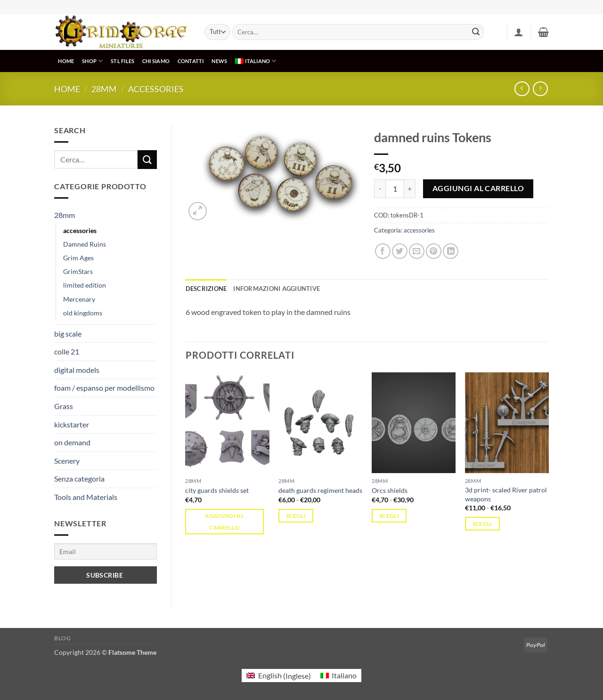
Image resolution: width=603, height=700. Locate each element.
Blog (62, 638)
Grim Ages (78, 258)
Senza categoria (79, 479)
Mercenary (79, 299)
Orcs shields (390, 490)
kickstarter (72, 424)
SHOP (92, 61)
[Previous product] (540, 89)
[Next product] (522, 89)
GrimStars (78, 271)
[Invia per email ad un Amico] (417, 251)
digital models (77, 370)
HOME (66, 61)
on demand (72, 442)
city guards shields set (217, 490)
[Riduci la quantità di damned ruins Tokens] (380, 189)
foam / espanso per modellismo (104, 388)
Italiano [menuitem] (344, 675)
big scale (68, 334)
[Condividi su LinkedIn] (451, 251)
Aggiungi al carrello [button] (224, 522)
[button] (519, 32)
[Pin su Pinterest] (434, 251)
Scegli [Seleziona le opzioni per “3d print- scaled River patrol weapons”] (482, 524)
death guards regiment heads (320, 490)
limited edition (85, 285)
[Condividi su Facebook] (383, 251)
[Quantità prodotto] (395, 189)
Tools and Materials (86, 497)
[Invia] (476, 32)
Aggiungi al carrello (478, 188)
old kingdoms (83, 313)
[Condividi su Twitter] (400, 251)
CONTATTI (191, 61)
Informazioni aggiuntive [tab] (277, 289)
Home (67, 89)
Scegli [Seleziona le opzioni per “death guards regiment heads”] (296, 516)
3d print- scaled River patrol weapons (506, 494)
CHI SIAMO (156, 61)
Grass (64, 406)
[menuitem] (256, 61)
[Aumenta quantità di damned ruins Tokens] (410, 189)
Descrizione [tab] (206, 289)
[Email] (106, 551)
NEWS (219, 61)
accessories (156, 89)
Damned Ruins (85, 244)
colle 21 (67, 351)
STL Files (122, 61)
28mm (104, 89)
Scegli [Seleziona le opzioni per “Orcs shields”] (389, 516)
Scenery (67, 461)
